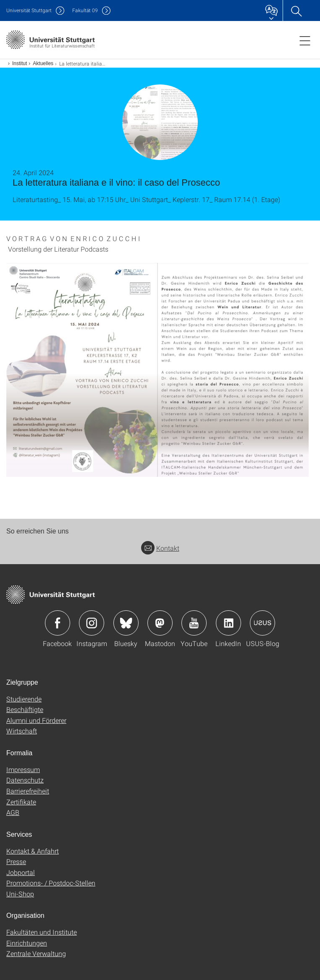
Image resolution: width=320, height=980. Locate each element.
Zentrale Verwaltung (36, 953)
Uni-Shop (20, 894)
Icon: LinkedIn (228, 623)
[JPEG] (160, 370)
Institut (20, 63)
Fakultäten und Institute (42, 932)
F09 (85, 10)
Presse (16, 861)
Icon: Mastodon (160, 623)
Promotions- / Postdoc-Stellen (51, 883)
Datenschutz (25, 780)
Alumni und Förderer (36, 720)
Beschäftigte (25, 709)
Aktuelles (43, 63)
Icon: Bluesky (126, 623)
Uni (29, 10)
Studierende (24, 699)
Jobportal (21, 872)
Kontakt (160, 548)
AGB (13, 812)
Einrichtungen (27, 943)
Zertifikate (21, 802)
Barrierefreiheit (28, 791)
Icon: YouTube (194, 623)
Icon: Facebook (58, 623)
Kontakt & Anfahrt (33, 851)
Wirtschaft (22, 731)
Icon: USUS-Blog (262, 623)
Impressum (23, 769)
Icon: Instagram (92, 623)
